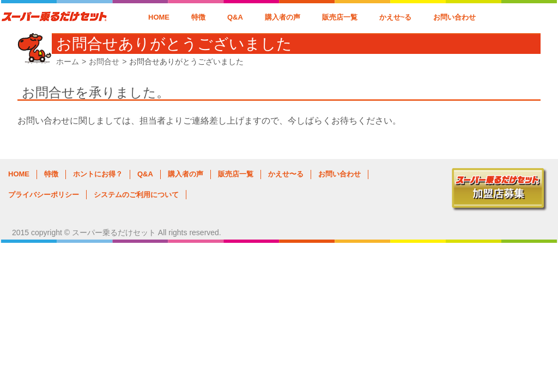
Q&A (235, 17)
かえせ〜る (286, 174)
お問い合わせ (454, 17)
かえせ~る (396, 17)
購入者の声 (283, 17)
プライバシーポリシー (44, 195)
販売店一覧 (340, 17)
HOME (159, 17)
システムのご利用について (136, 195)
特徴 (198, 17)
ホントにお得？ (98, 174)
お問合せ (104, 62)
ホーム (68, 62)
